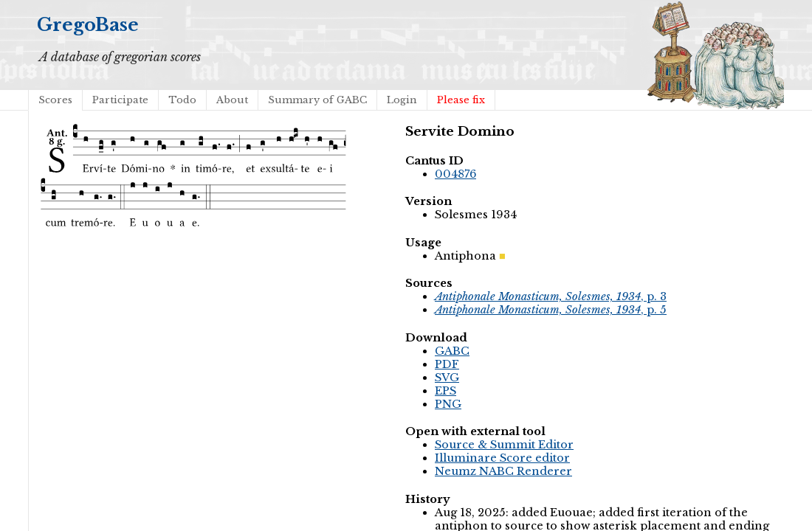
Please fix (461, 100)
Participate (120, 100)
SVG (447, 378)
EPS (445, 391)
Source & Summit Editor (504, 445)
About (232, 100)
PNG (448, 404)
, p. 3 (551, 296)
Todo (182, 100)
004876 (455, 174)
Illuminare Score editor (502, 458)
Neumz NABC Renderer (503, 471)
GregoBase (88, 25)
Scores (55, 100)
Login (402, 100)
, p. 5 (551, 310)
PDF (447, 364)
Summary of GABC (317, 100)
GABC (452, 351)
